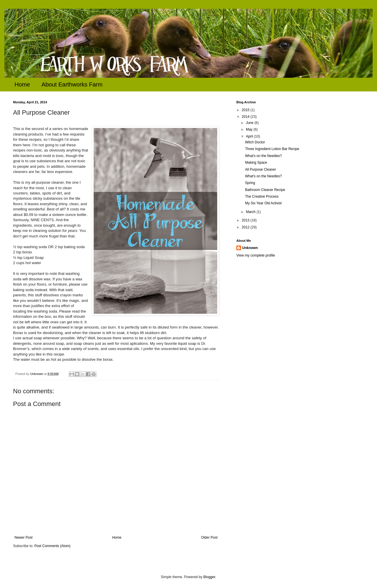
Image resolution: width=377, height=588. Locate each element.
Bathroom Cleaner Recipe (265, 190)
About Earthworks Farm (72, 84)
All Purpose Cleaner (261, 169)
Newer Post (23, 538)
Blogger (209, 577)
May (250, 129)
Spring (250, 183)
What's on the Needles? (263, 156)
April (250, 136)
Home (22, 84)
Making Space (256, 163)
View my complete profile (256, 255)
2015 (246, 110)
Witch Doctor (255, 142)
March (251, 212)
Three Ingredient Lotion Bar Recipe (272, 149)
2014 (246, 117)
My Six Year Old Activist (263, 203)
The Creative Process (262, 196)
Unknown (250, 248)
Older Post (209, 538)
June (250, 123)
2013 (246, 220)
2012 (246, 227)
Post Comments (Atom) (52, 546)
